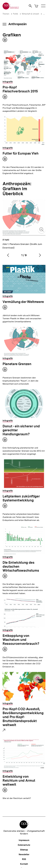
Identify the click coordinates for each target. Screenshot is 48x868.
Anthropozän (17, 24)
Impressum (24, 840)
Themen (6, 14)
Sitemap (24, 850)
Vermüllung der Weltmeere (23, 302)
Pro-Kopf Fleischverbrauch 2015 (20, 89)
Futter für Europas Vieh (20, 153)
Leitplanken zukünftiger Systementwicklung (21, 498)
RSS (24, 859)
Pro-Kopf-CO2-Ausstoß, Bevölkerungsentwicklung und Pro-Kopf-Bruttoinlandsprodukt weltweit (23, 717)
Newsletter (24, 854)
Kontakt (24, 864)
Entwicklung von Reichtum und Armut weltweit (19, 780)
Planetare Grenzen (17, 364)
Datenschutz (24, 845)
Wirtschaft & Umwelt (30, 14)
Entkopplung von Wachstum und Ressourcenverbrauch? (21, 640)
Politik (15, 14)
